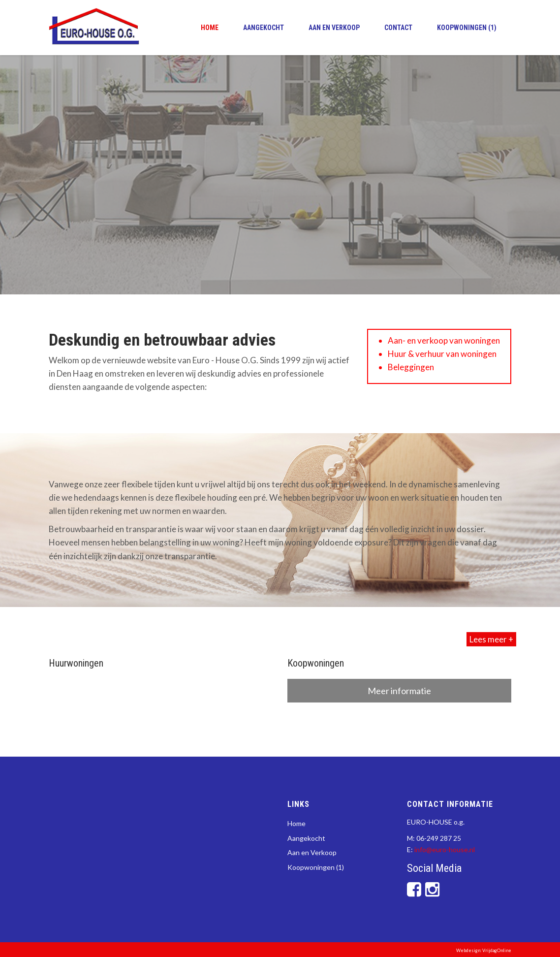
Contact (398, 28)
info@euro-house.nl (445, 849)
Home (210, 28)
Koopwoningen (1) (467, 28)
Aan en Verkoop (334, 28)
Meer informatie (399, 691)
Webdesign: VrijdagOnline (484, 950)
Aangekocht (264, 28)
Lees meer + (491, 639)
